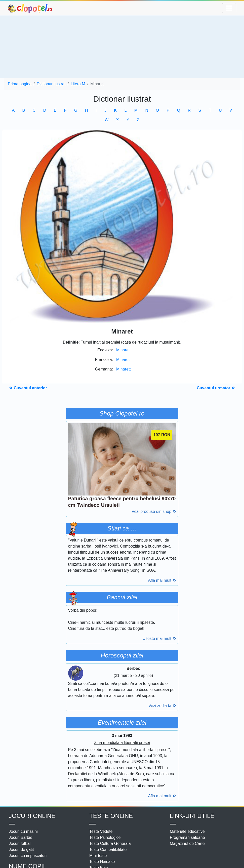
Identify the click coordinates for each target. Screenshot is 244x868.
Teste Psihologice (105, 837)
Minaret (123, 350)
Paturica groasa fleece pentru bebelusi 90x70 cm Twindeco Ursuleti (122, 502)
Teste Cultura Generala (110, 843)
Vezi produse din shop (154, 511)
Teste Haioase (102, 862)
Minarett (124, 369)
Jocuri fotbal (20, 843)
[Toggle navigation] (229, 8)
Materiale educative (187, 831)
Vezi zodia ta (162, 706)
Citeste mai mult (159, 638)
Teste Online (111, 816)
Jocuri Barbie (21, 837)
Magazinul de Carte (187, 843)
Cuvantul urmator (216, 388)
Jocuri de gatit (21, 850)
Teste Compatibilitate (108, 850)
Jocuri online (32, 816)
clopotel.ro (30, 8)
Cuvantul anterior (28, 388)
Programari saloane (187, 837)
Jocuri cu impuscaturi (28, 856)
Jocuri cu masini (23, 831)
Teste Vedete (101, 831)
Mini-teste (98, 856)
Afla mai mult (162, 580)
